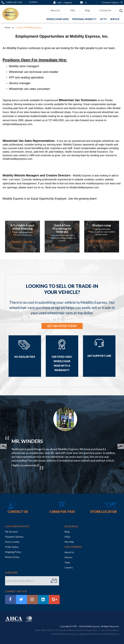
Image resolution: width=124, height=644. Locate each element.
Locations (33, 2)
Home (8, 27)
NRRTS (29, 619)
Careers (69, 567)
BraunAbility (34, 617)
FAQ (73, 10)
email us (61, 248)
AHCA (14, 619)
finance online (22, 242)
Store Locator (103, 512)
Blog (87, 10)
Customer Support (110, 2)
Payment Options (14, 537)
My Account (11, 532)
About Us (56, 10)
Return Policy (12, 557)
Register (68, 3)
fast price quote (101, 241)
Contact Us (105, 10)
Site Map (69, 542)
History (68, 557)
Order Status (12, 547)
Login (59, 2)
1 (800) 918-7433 (14, 2)
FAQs (67, 537)
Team (67, 562)
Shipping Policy (13, 552)
